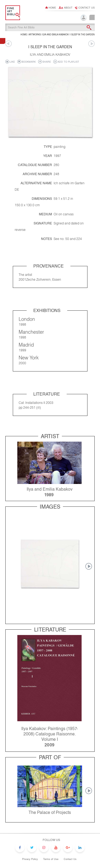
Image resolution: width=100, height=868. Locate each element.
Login (84, 18)
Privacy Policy (30, 859)
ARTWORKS (35, 35)
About (68, 8)
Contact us (87, 8)
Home (52, 8)
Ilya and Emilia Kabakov (55, 35)
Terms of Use (51, 859)
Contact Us (70, 859)
